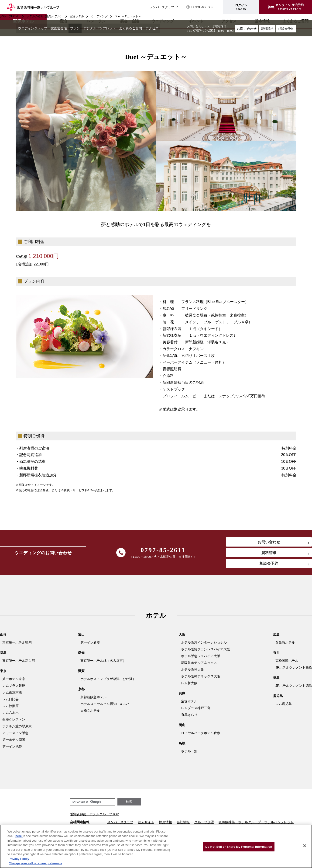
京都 (81, 691)
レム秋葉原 (10, 708)
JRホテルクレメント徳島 (294, 687)
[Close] (305, 846)
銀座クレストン (14, 721)
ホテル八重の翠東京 (17, 728)
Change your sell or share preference (35, 863)
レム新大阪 (189, 685)
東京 (3, 673)
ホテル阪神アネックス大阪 (201, 678)
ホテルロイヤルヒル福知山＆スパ (105, 706)
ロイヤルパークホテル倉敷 (201, 735)
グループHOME (10, 16)
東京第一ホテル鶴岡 (17, 644)
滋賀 (81, 673)
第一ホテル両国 (14, 742)
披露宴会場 (63, 29)
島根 (182, 745)
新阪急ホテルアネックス (199, 665)
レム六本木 (10, 715)
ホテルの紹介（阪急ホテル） (45, 16)
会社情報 (183, 824)
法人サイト (146, 824)
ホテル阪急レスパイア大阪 (201, 658)
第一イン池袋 (12, 748)
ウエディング (99, 16)
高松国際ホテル (287, 662)
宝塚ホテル (77, 16)
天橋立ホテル (90, 712)
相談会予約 (286, 29)
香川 (276, 655)
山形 (3, 636)
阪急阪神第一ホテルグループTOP (94, 816)
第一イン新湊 (90, 644)
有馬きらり (189, 717)
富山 (81, 636)
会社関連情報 (80, 824)
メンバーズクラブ (162, 7)
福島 (3, 655)
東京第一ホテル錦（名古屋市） (103, 662)
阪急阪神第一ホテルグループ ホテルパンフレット (256, 824)
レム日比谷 (10, 701)
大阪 (182, 636)
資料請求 (267, 29)
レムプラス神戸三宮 (196, 710)
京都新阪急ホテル (93, 699)
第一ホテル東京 (14, 681)
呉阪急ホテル (285, 644)
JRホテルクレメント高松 (294, 669)
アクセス (168, 29)
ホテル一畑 (189, 753)
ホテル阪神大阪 (192, 671)
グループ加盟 (204, 824)
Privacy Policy (19, 859)
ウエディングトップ (34, 29)
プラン (82, 29)
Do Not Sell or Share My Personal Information (239, 847)
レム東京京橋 (12, 694)
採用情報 (165, 824)
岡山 (182, 727)
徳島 (276, 680)
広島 (276, 636)
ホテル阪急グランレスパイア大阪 (206, 651)
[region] (156, 846)
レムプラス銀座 (14, 687)
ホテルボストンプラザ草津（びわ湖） (108, 681)
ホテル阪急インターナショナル (204, 644)
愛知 (81, 655)
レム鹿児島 (284, 706)
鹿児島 (278, 698)
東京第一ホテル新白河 (19, 662)
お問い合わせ (247, 29)
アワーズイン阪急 (15, 735)
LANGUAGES (198, 7)
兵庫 (182, 695)
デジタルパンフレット (110, 29)
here (19, 836)
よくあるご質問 (144, 29)
